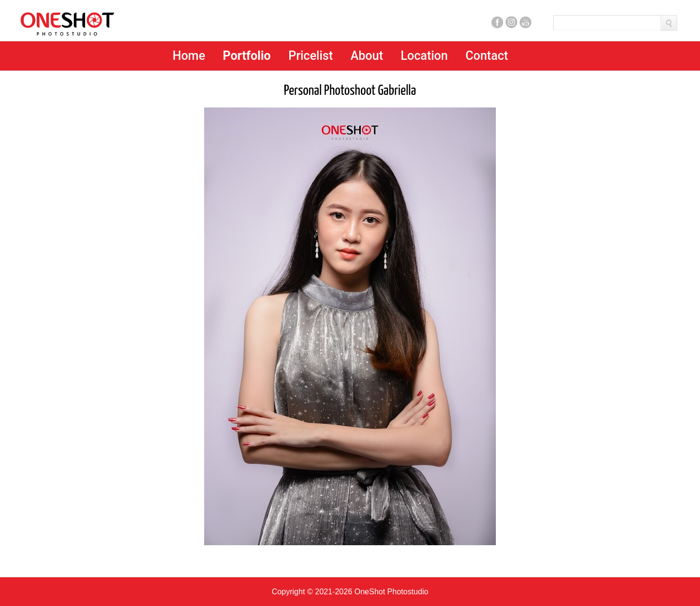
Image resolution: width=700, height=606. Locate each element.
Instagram (511, 22)
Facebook (497, 22)
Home (189, 56)
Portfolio (247, 56)
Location (424, 56)
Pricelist (311, 56)
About (367, 56)
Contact (487, 56)
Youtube (525, 22)
